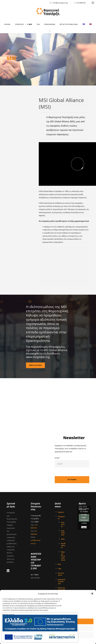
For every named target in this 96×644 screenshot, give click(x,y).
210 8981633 (81, 3)
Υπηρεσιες (19, 24)
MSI (30, 24)
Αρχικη (7, 24)
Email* (72, 462)
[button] (92, 594)
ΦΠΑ (63, 539)
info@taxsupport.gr (60, 3)
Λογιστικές (63, 524)
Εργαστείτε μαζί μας (69, 24)
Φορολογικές (63, 533)
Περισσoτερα (35, 365)
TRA (38, 24)
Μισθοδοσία (63, 545)
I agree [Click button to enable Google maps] (84, 527)
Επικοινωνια (50, 24)
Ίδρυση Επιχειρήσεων (63, 556)
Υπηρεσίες (61, 517)
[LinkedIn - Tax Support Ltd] (9, 571)
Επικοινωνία (61, 574)
